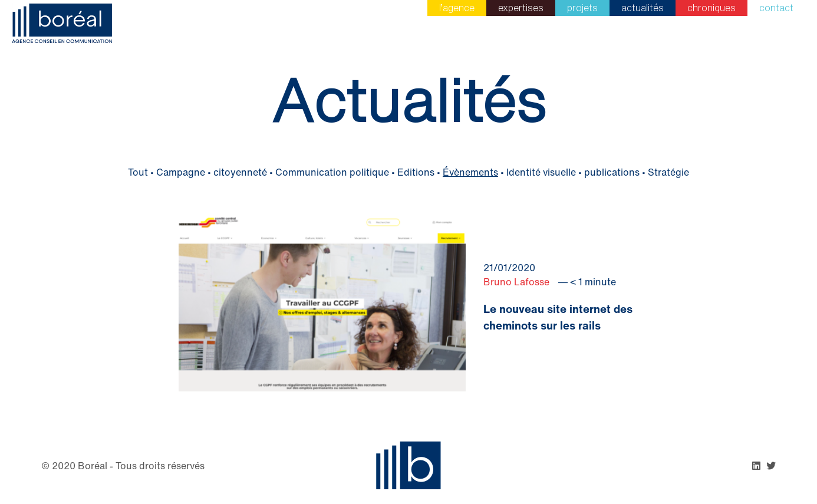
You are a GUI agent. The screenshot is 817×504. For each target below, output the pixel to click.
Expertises (521, 8)
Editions (416, 172)
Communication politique (332, 172)
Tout (138, 172)
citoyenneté (240, 172)
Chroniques (711, 8)
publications (612, 172)
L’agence (457, 8)
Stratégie (668, 172)
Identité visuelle (541, 172)
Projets (582, 8)
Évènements (470, 172)
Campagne (181, 172)
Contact (776, 8)
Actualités (643, 8)
